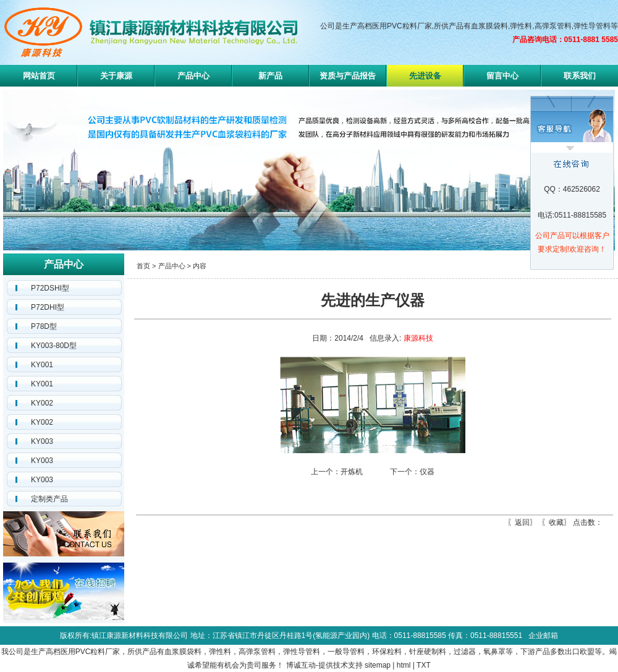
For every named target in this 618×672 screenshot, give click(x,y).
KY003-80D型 (54, 346)
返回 (522, 522)
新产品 (270, 76)
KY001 (42, 365)
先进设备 (425, 76)
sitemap (378, 665)
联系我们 (580, 76)
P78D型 (44, 326)
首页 (143, 266)
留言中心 (502, 76)
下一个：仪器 (412, 472)
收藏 (556, 522)
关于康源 (116, 76)
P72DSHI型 (50, 288)
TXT (424, 665)
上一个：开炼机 (337, 472)
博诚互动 (301, 665)
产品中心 (193, 76)
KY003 (42, 441)
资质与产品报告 (348, 76)
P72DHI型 (48, 307)
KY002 (42, 403)
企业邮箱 (543, 636)
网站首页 (39, 76)
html (404, 665)
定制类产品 (49, 499)
